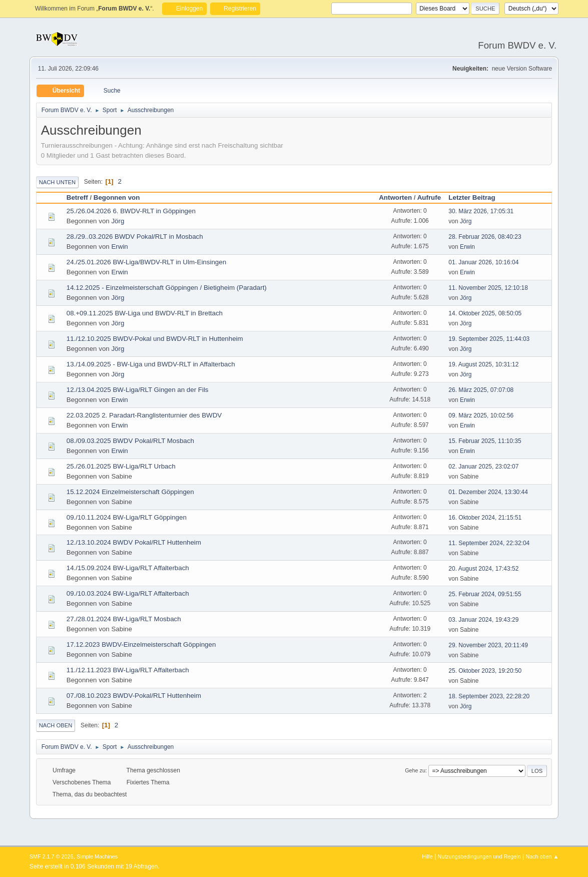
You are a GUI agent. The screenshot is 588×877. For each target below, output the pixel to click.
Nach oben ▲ (542, 856)
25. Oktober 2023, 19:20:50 (485, 671)
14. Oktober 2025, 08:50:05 (485, 313)
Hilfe (427, 856)
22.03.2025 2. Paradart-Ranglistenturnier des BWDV (144, 415)
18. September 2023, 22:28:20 (489, 696)
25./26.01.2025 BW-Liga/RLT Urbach (121, 466)
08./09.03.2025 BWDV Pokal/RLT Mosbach (130, 441)
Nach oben (56, 725)
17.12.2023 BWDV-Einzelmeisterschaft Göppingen (141, 644)
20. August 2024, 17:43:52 (483, 569)
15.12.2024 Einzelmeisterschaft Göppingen (130, 492)
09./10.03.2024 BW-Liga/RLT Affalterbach (128, 593)
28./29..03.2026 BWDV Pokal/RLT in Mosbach (135, 237)
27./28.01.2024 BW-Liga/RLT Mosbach (124, 619)
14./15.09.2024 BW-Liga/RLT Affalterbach (128, 568)
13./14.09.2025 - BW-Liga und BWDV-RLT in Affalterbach (151, 364)
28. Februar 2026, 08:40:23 (485, 237)
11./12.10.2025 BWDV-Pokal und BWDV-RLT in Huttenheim (155, 339)
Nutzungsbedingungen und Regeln (479, 856)
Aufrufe (429, 197)
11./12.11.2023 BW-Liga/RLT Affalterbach (128, 670)
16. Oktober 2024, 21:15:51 (485, 518)
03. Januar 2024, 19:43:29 (483, 620)
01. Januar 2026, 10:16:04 (483, 262)
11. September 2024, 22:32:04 (489, 543)
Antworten (395, 197)
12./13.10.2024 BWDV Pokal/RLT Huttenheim (134, 542)
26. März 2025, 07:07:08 (481, 390)
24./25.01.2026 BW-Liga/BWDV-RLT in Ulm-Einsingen (146, 262)
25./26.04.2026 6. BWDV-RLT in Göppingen (131, 211)
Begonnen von (117, 197)
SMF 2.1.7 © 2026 (52, 856)
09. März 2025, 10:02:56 (481, 415)
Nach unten (57, 182)
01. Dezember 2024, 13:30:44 (488, 492)
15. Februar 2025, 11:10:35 (485, 441)
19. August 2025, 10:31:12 (483, 364)
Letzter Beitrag (476, 197)
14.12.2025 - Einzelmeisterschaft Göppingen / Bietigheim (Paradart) (167, 288)
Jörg (118, 221)
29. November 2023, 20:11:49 (488, 645)
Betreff (77, 197)
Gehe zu (415, 770)
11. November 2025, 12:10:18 (488, 288)
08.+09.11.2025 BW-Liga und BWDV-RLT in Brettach (145, 313)
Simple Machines (97, 856)
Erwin (119, 247)
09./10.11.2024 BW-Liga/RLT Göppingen (127, 517)
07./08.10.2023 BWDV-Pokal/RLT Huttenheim (134, 696)
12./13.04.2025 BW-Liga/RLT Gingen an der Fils (138, 390)
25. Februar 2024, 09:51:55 (485, 594)
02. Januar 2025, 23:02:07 (483, 467)
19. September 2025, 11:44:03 (489, 339)
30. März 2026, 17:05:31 (481, 211)
